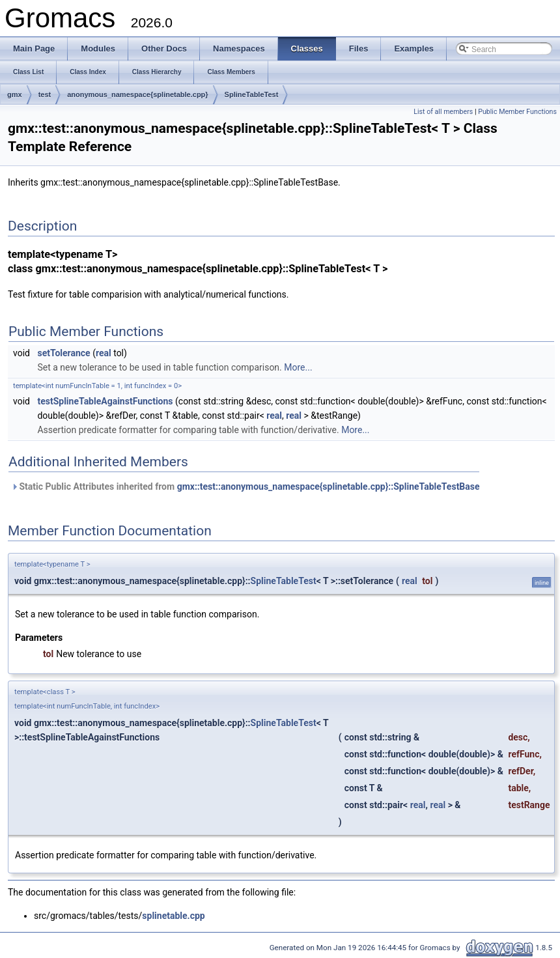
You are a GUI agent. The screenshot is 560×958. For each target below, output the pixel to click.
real (104, 353)
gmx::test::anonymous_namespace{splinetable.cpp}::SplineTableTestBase (329, 486)
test (45, 94)
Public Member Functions (517, 112)
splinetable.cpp (173, 916)
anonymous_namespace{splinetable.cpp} (137, 94)
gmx (15, 94)
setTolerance (63, 353)
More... (298, 367)
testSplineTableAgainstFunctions (105, 401)
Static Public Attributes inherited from (245, 486)
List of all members (443, 112)
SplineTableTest (252, 94)
